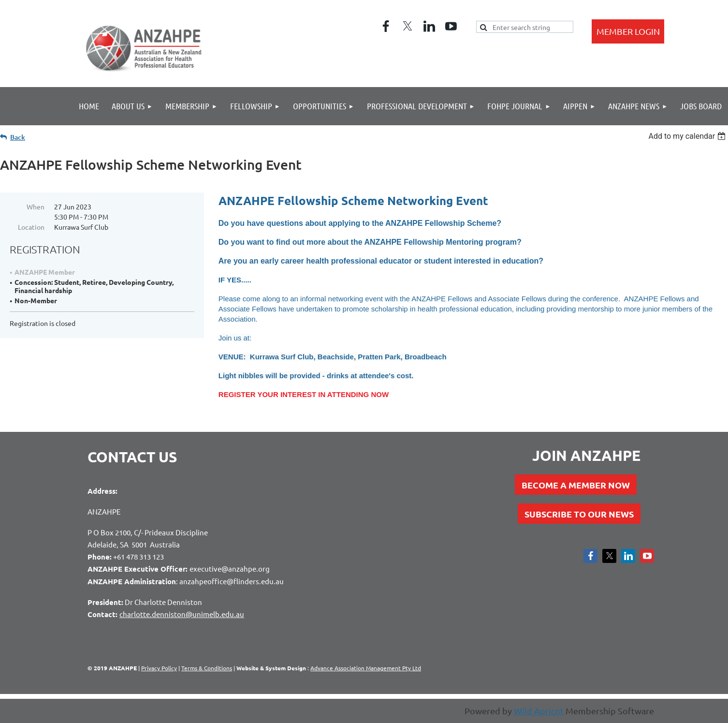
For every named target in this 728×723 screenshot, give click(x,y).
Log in (628, 31)
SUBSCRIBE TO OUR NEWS (579, 514)
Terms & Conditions (207, 668)
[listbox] (688, 136)
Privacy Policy (159, 668)
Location (31, 227)
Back (18, 137)
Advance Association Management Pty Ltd (366, 668)
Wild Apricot (539, 711)
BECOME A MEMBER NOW (576, 485)
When (36, 207)
